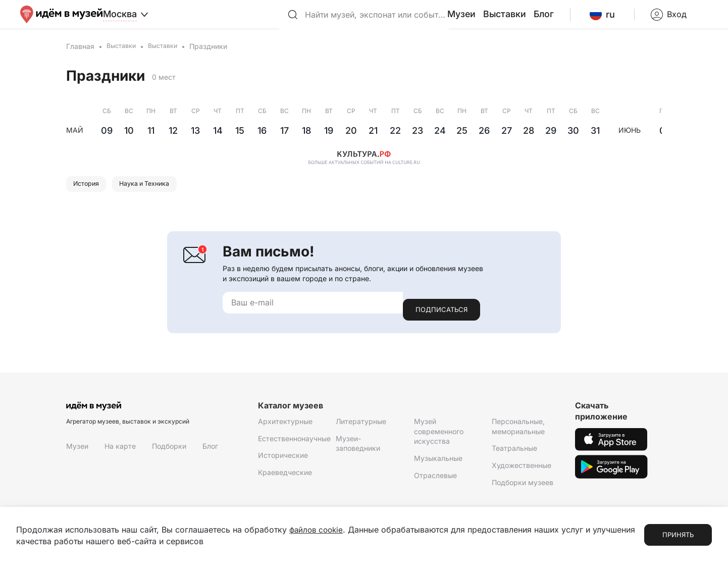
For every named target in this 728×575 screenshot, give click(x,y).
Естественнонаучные (294, 445)
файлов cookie (318, 530)
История (89, 196)
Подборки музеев (523, 489)
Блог (566, 20)
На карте (120, 453)
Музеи (492, 20)
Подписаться (441, 316)
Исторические (283, 462)
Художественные (522, 472)
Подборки (169, 453)
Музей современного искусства (439, 438)
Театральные (514, 455)
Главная (80, 57)
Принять (678, 535)
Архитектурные (285, 428)
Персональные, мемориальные (518, 433)
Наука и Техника (157, 196)
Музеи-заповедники (358, 450)
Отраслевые (435, 482)
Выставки (531, 20)
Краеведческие (285, 479)
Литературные (361, 428)
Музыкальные (438, 465)
